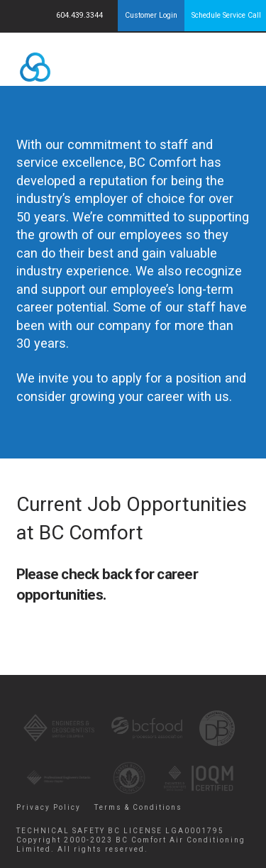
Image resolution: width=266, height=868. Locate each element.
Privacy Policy (49, 807)
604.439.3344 (81, 15)
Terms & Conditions (138, 807)
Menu (226, 64)
